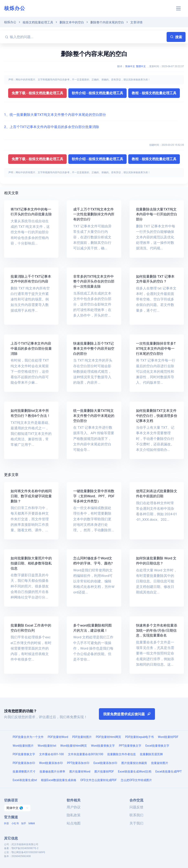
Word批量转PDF (168, 737)
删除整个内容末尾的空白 (107, 22)
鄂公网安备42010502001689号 (28, 852)
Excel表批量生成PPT (169, 772)
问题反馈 (136, 807)
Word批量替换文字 (103, 746)
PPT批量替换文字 (130, 746)
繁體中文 (141, 66)
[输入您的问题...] (87, 37)
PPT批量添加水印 (78, 763)
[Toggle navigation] (179, 8)
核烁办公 (15, 8)
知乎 (24, 823)
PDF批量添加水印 (24, 763)
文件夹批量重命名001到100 (86, 754)
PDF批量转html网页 (108, 737)
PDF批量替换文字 (24, 754)
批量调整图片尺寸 (24, 772)
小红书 (15, 823)
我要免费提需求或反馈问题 (127, 714)
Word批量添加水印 (51, 763)
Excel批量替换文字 (157, 746)
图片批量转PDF (104, 772)
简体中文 (130, 66)
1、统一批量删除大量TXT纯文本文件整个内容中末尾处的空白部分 (55, 115)
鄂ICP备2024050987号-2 (25, 848)
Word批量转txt (47, 746)
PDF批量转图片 (82, 737)
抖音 (7, 823)
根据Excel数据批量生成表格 (59, 780)
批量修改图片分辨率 (52, 772)
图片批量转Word (80, 772)
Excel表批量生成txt (25, 780)
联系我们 (136, 815)
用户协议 (74, 807)
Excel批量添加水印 (106, 763)
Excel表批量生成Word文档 (135, 772)
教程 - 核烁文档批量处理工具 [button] (154, 93)
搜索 (176, 37)
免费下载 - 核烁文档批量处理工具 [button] (37, 93)
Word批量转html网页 (74, 746)
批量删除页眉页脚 (151, 754)
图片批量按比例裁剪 (134, 763)
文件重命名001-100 (51, 754)
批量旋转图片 (160, 763)
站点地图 (74, 823)
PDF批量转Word (58, 737)
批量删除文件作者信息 (122, 754)
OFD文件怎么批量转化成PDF (98, 780)
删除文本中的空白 (72, 22)
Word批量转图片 (23, 746)
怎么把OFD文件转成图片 (136, 780)
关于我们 (136, 823)
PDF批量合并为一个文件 (28, 737)
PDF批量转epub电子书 (140, 737)
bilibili (32, 823)
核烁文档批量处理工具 (38, 22)
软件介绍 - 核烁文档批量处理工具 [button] (98, 93)
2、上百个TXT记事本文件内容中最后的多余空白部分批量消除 (52, 127)
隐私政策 (74, 815)
